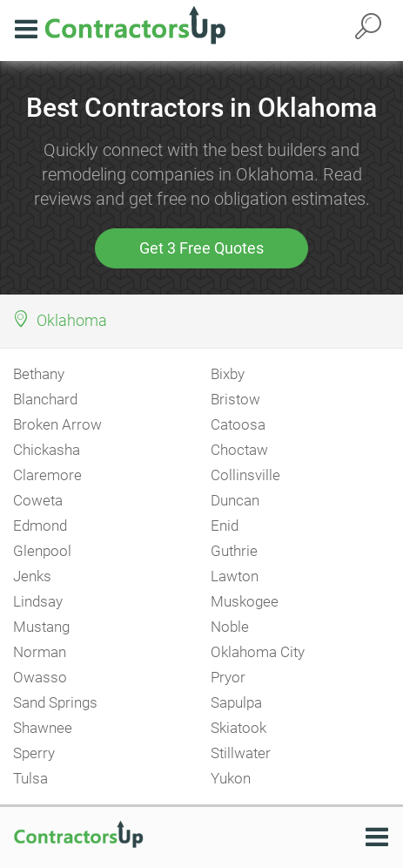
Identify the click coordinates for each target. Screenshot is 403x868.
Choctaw (239, 450)
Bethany (39, 374)
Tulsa (30, 778)
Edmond (40, 526)
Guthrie (234, 551)
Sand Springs (55, 702)
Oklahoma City (258, 652)
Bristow (235, 399)
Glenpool (42, 551)
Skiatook (238, 728)
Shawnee (43, 728)
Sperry (34, 753)
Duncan (235, 500)
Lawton (235, 576)
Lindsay (38, 601)
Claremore (47, 475)
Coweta (38, 500)
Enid (225, 526)
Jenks (32, 576)
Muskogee (245, 601)
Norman (40, 652)
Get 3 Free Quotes (201, 248)
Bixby (228, 374)
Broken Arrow (57, 424)
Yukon (231, 778)
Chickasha (47, 450)
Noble (230, 627)
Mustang (41, 627)
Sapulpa (236, 702)
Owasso (40, 677)
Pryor (228, 677)
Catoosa (238, 424)
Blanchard (45, 399)
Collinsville (245, 475)
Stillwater (241, 753)
